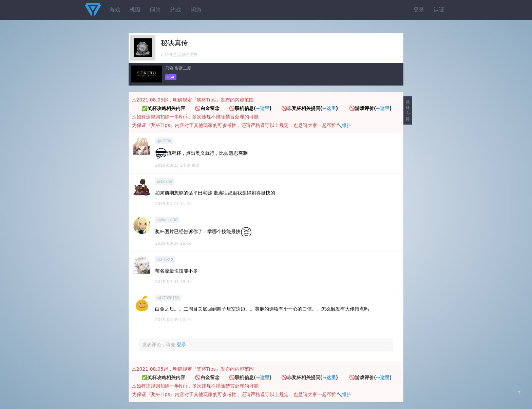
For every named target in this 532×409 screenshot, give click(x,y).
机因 (135, 10)
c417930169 (168, 298)
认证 (439, 10)
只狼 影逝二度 (178, 68)
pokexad (164, 182)
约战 (176, 10)
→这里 (263, 108)
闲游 (196, 10)
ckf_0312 (165, 260)
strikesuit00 (167, 220)
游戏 (115, 10)
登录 (419, 10)
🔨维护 (344, 125)
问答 (155, 10)
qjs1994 (164, 141)
